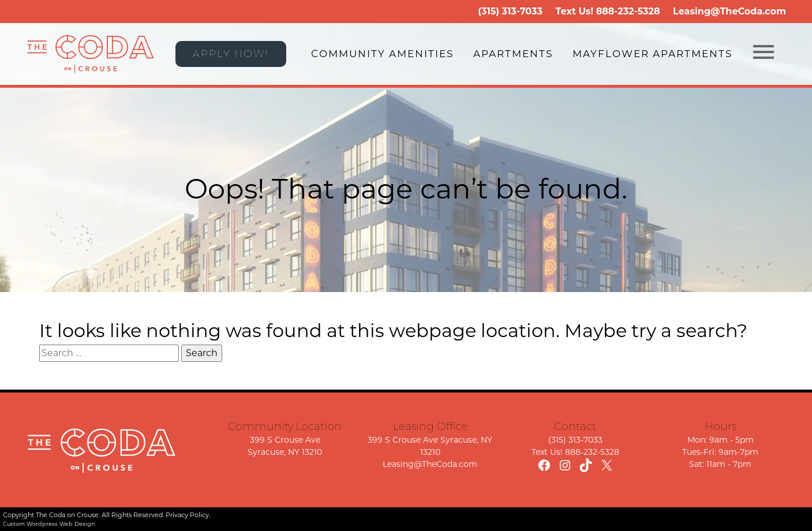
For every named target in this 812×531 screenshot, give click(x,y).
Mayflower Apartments (652, 54)
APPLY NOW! (231, 54)
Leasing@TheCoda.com (729, 11)
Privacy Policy (187, 515)
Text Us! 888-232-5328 (575, 452)
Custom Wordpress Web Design (49, 524)
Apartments (513, 54)
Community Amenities (382, 54)
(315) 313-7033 (510, 11)
